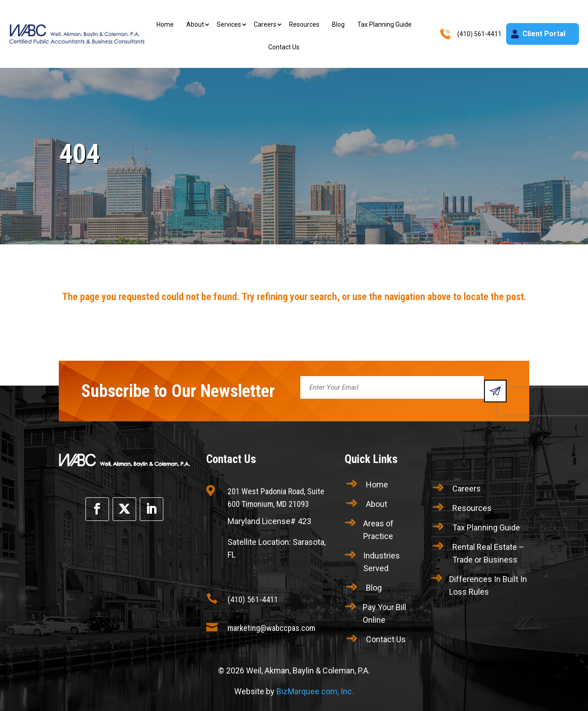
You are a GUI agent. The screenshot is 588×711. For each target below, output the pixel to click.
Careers (265, 24)
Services (229, 24)
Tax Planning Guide (384, 24)
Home (165, 24)
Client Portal (544, 34)
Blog (338, 24)
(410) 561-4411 (253, 599)
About (195, 24)
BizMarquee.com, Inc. (315, 691)
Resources (304, 24)
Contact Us (284, 47)
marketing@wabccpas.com (271, 628)
